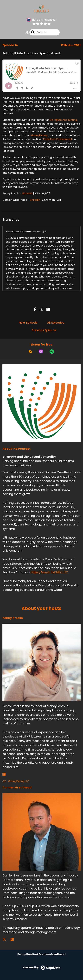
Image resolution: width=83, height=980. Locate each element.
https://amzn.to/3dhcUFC (50, 572)
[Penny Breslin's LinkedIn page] (6, 774)
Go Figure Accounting (63, 120)
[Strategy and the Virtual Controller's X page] (27, 32)
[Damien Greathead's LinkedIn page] (14, 939)
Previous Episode (44, 330)
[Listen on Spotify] (52, 351)
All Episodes (56, 323)
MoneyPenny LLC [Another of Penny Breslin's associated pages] (16, 781)
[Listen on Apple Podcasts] (41, 351)
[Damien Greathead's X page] (6, 939)
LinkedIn (27, 193)
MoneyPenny (39, 135)
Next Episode (28, 323)
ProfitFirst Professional (57, 139)
